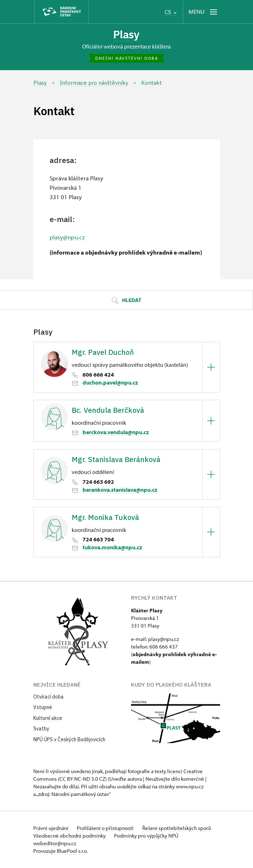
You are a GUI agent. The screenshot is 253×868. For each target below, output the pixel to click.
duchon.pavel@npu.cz (110, 383)
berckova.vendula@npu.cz (116, 433)
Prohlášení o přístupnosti (107, 828)
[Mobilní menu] (204, 12)
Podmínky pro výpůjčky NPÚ (148, 836)
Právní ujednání (51, 828)
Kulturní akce (48, 719)
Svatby (41, 729)
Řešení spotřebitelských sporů (179, 828)
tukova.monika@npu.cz (112, 548)
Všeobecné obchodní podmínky (70, 836)
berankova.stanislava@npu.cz (120, 490)
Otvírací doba (49, 697)
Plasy (127, 35)
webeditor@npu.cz (55, 844)
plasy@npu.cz (67, 238)
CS (171, 12)
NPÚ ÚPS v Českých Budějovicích (69, 740)
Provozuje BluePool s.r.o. (61, 851)
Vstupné (43, 708)
